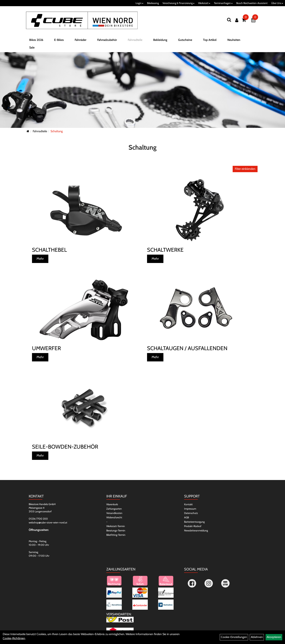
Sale (32, 48)
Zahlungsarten (114, 509)
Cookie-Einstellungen (234, 637)
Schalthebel (49, 250)
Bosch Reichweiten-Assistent (252, 3)
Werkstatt (204, 3)
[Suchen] (229, 20)
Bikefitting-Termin (116, 535)
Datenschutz (191, 513)
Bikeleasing (153, 3)
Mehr (40, 259)
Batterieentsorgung (194, 522)
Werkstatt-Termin (116, 526)
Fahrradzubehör (107, 41)
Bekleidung (160, 41)
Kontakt (188, 504)
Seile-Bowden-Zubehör (65, 447)
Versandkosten (114, 513)
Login (140, 3)
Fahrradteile (135, 41)
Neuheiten (234, 41)
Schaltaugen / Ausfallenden (187, 348)
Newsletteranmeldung (196, 530)
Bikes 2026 (36, 41)
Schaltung (57, 131)
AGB (186, 517)
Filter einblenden (245, 169)
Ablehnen (257, 637)
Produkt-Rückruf (193, 526)
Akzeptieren (274, 637)
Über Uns (277, 3)
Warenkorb (112, 504)
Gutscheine (185, 41)
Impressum (190, 509)
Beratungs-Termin (116, 530)
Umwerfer (46, 348)
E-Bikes (59, 41)
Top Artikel (210, 41)
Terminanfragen (223, 3)
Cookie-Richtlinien (14, 638)
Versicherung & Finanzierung (178, 3)
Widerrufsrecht (114, 517)
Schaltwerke (165, 250)
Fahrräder (81, 41)
